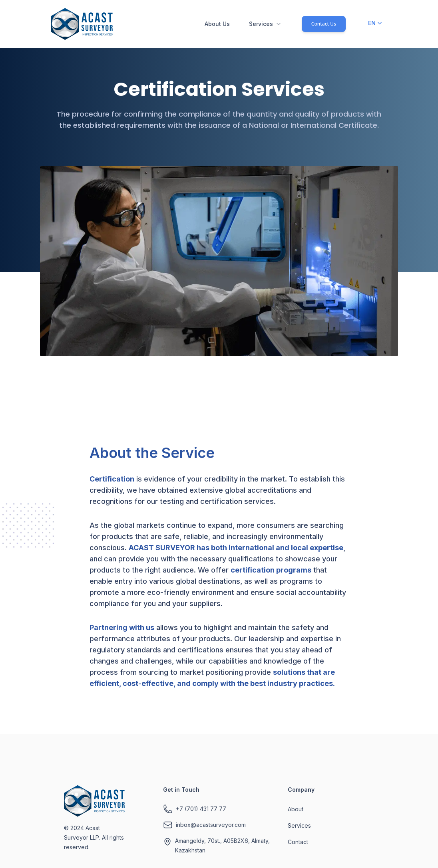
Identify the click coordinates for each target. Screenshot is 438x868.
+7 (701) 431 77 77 (201, 809)
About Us (217, 24)
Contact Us (324, 24)
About (296, 809)
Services (266, 24)
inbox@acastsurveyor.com (211, 825)
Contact (298, 842)
